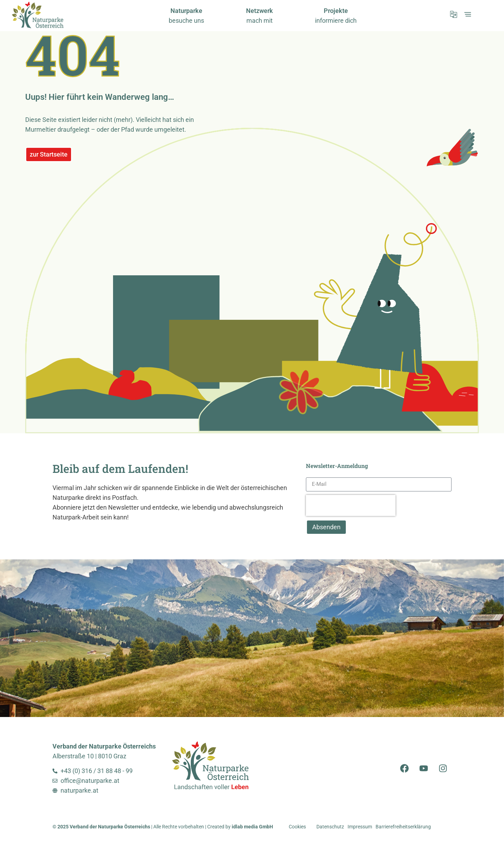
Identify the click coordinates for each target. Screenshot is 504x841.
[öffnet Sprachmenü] (454, 14)
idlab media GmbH (252, 827)
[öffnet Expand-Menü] (468, 14)
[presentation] (351, 505)
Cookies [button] (297, 827)
